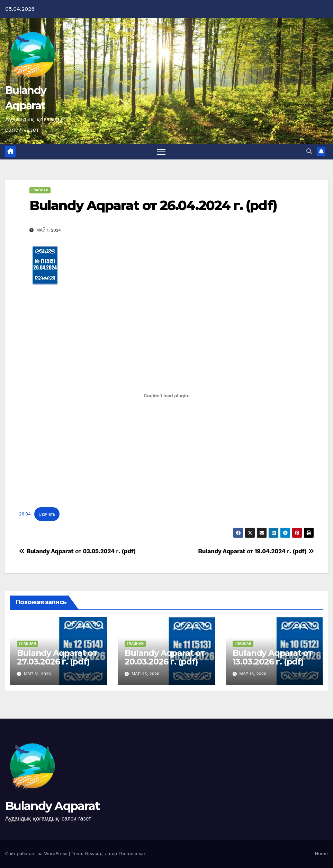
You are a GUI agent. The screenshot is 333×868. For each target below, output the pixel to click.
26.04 (25, 514)
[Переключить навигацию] (161, 152)
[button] (309, 151)
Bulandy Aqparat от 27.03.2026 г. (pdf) (57, 657)
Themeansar (132, 854)
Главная (40, 190)
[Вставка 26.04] (166, 396)
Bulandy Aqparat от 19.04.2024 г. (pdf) (256, 551)
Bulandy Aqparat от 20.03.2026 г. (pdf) (165, 657)
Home (321, 854)
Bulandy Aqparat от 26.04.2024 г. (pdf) (153, 205)
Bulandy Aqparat (53, 806)
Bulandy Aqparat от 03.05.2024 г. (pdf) (77, 551)
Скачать (47, 514)
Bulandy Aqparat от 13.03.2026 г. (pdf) (273, 657)
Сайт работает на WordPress (37, 854)
